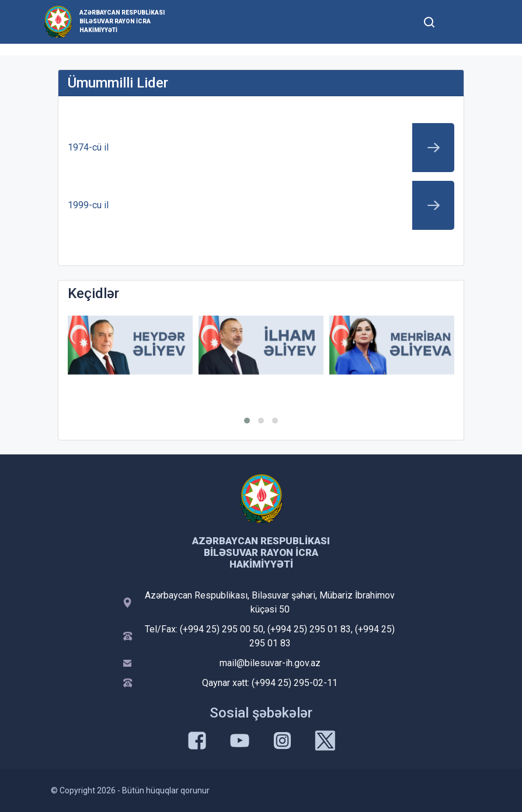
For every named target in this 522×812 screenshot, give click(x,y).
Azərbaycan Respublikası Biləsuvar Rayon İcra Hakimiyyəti (122, 21)
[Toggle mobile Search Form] (429, 20)
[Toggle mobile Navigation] (457, 22)
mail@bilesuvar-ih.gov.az (270, 663)
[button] (247, 421)
